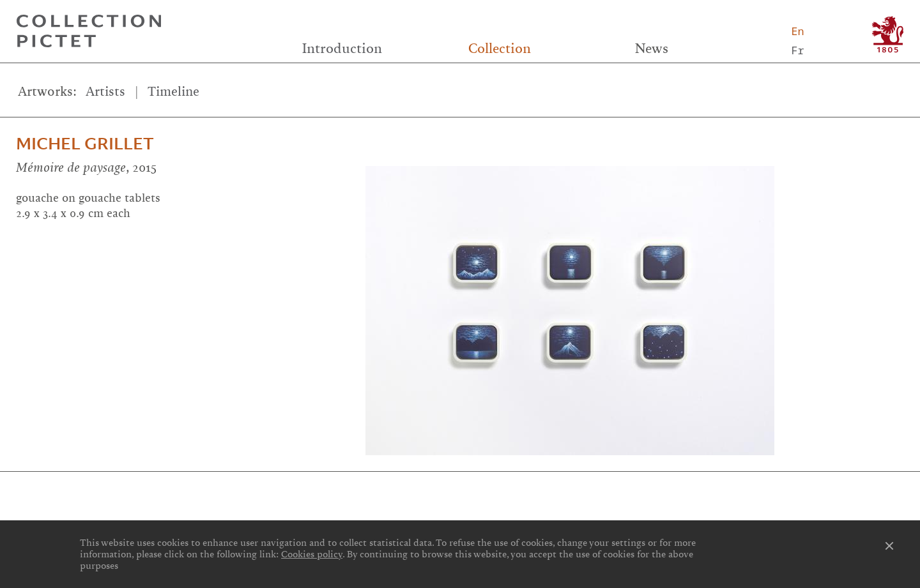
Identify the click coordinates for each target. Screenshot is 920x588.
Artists (105, 92)
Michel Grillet (85, 144)
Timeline (173, 92)
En (797, 31)
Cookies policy (312, 554)
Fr (797, 50)
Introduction (342, 49)
